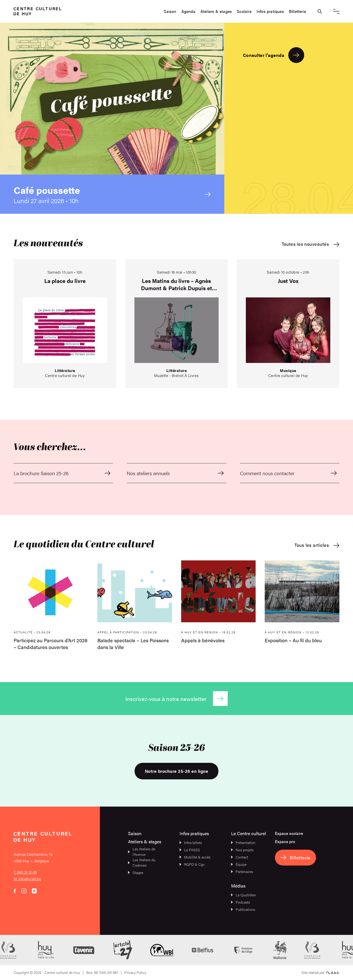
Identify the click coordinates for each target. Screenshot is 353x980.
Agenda (188, 11)
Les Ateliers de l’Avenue (142, 852)
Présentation (243, 843)
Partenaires (242, 872)
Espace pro (285, 841)
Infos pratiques (270, 11)
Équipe (239, 864)
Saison (170, 11)
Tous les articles (317, 545)
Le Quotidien (244, 895)
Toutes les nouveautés (311, 244)
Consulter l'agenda (274, 55)
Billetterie (297, 11)
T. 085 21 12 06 (25, 872)
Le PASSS (190, 850)
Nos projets (242, 850)
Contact (240, 857)
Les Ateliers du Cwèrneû (142, 862)
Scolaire (244, 11)
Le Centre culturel (249, 833)
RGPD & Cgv (192, 864)
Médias (238, 886)
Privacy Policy (135, 972)
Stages (136, 872)
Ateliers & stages (216, 11)
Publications (243, 909)
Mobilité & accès (195, 857)
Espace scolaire (289, 833)
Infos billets (191, 843)
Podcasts (241, 902)
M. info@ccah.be (27, 879)
